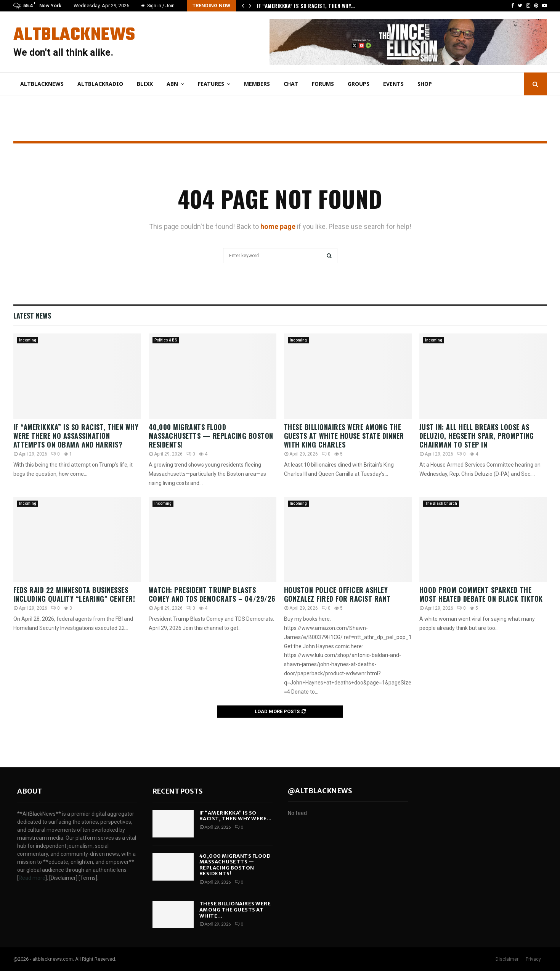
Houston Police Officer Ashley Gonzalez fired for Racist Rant (337, 594)
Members (257, 84)
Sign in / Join (158, 6)
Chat (291, 84)
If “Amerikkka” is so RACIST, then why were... (236, 816)
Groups (359, 84)
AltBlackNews (74, 35)
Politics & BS (166, 340)
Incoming (28, 340)
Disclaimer (507, 959)
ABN (172, 84)
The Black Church (441, 503)
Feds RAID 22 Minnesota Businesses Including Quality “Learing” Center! (74, 594)
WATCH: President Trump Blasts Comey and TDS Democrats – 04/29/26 (212, 594)
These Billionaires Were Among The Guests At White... (235, 910)
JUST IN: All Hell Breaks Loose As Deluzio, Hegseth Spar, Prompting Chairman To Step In (477, 436)
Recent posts (178, 791)
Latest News (32, 316)
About (30, 791)
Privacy (533, 959)
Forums (323, 84)
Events (393, 84)
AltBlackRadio (100, 84)
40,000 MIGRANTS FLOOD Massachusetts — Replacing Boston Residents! (211, 436)
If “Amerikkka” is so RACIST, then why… (306, 6)
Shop (425, 84)
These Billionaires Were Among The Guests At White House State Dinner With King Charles (344, 436)
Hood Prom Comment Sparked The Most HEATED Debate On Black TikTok (481, 594)
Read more (32, 878)
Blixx (145, 84)
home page (278, 226)
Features (211, 84)
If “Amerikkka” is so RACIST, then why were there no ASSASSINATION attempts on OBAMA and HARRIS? (76, 436)
